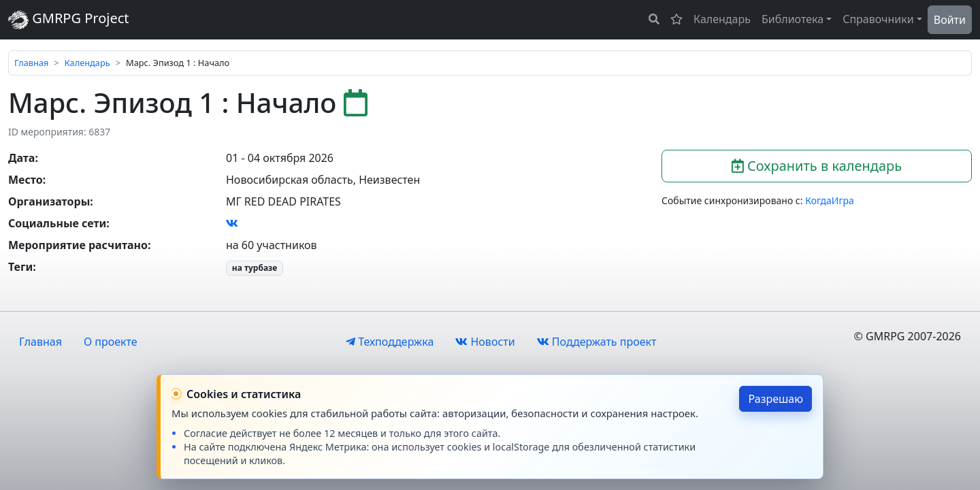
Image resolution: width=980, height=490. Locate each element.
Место (26, 180)
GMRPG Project (69, 19)
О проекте (111, 342)
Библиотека (793, 19)
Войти (950, 20)
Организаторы (49, 201)
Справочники (878, 19)
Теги (20, 267)
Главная (31, 63)
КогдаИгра (830, 200)
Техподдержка (390, 342)
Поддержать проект (597, 342)
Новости (485, 342)
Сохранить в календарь (817, 166)
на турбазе (255, 268)
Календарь (722, 19)
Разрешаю (775, 399)
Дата (21, 158)
